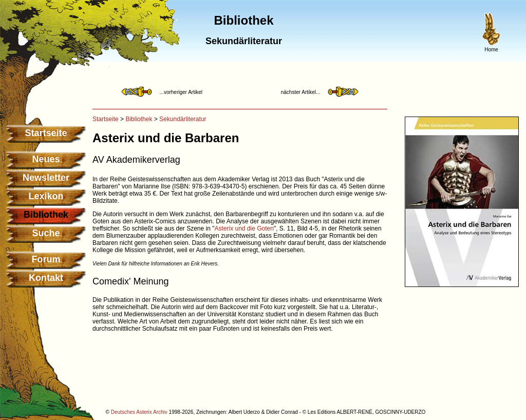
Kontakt (46, 278)
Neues (46, 159)
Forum (46, 259)
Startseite (46, 133)
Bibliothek (139, 119)
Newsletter (46, 178)
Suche (46, 233)
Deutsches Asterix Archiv (139, 412)
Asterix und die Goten (244, 228)
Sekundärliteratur (183, 119)
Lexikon (46, 196)
